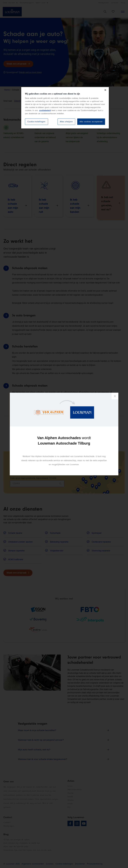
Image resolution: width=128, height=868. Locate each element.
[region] (65, 108)
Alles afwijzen (66, 122)
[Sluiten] (105, 90)
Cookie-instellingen (36, 122)
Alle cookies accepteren (91, 122)
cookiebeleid (45, 110)
